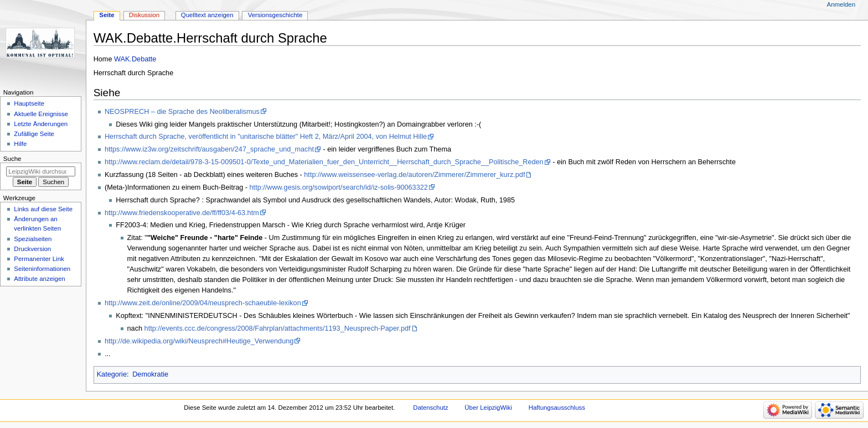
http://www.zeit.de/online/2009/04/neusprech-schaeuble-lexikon (203, 303)
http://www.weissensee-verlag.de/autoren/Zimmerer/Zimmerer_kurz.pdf (414, 175)
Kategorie (112, 374)
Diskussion (144, 15)
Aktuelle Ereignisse (41, 114)
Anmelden (841, 4)
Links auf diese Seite (43, 209)
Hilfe (20, 144)
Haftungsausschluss (557, 408)
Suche (12, 159)
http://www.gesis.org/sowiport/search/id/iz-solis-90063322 (339, 187)
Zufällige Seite (34, 134)
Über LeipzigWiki (488, 408)
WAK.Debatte (135, 59)
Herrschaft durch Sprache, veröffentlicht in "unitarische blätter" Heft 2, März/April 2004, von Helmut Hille (266, 137)
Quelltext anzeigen (207, 15)
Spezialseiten (33, 239)
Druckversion (32, 249)
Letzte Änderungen (41, 124)
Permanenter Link (39, 259)
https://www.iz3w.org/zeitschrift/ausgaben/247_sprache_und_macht (209, 149)
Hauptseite (29, 103)
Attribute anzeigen (39, 279)
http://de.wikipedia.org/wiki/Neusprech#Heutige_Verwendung (199, 341)
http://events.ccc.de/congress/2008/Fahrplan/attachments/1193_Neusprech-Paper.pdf (278, 328)
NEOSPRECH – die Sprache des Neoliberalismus (182, 112)
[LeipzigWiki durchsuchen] (41, 171)
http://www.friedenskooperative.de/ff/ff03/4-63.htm (182, 213)
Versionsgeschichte (275, 15)
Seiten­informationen (42, 269)
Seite (107, 15)
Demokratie (150, 374)
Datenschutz (431, 408)
